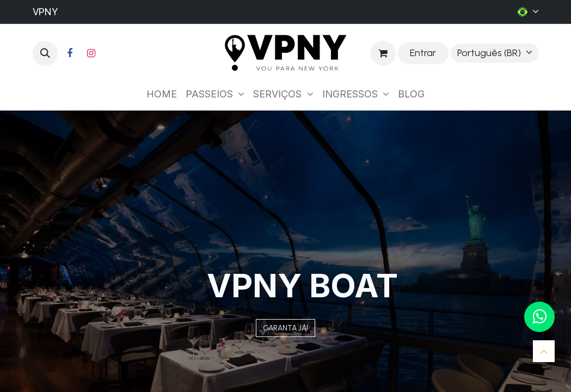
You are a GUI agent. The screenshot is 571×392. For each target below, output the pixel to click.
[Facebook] (70, 53)
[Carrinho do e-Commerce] (383, 53)
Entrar (423, 53)
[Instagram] (91, 53)
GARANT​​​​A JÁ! (285, 328)
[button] (45, 53)
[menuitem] (162, 94)
